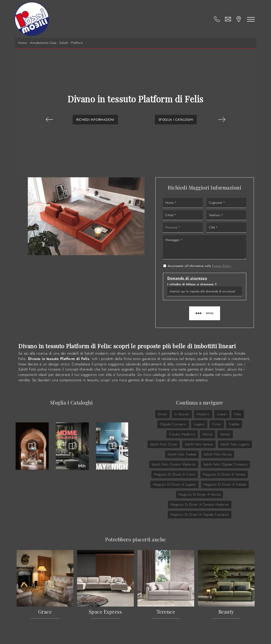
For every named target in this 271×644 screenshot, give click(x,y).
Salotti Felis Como (164, 444)
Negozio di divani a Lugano (175, 484)
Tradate (234, 424)
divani (163, 414)
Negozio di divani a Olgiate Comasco (200, 514)
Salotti (64, 43)
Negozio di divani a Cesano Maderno (200, 504)
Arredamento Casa (43, 43)
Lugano (199, 424)
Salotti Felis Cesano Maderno (174, 464)
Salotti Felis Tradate (182, 454)
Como (217, 424)
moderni (203, 414)
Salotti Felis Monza (218, 454)
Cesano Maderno (182, 434)
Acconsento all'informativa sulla (200, 266)
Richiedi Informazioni (95, 120)
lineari (222, 414)
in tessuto (182, 414)
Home (23, 43)
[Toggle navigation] (251, 19)
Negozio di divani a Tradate (225, 484)
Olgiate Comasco (173, 424)
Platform (77, 43)
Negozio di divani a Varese (224, 474)
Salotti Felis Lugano (235, 444)
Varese (225, 434)
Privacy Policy (222, 266)
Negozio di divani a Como (175, 474)
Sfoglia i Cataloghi (176, 120)
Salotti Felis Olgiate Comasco (226, 464)
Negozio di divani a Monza (200, 494)
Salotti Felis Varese (199, 444)
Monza (208, 434)
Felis (238, 414)
